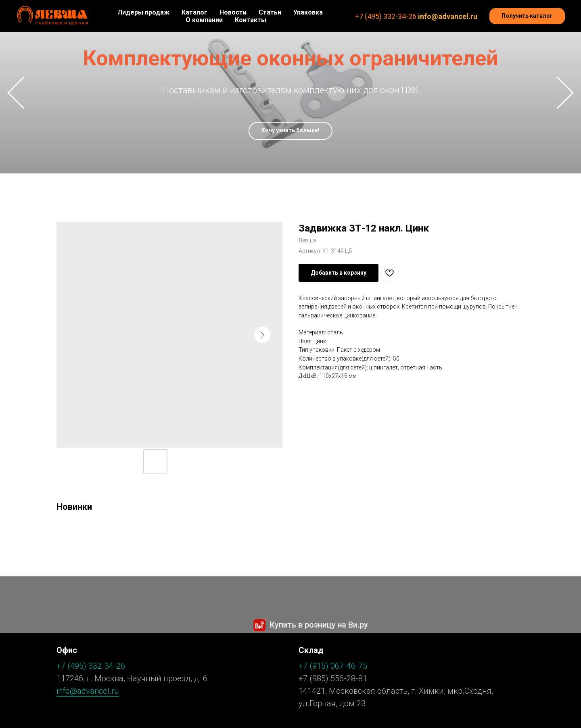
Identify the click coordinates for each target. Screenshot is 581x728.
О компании (204, 20)
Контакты (251, 20)
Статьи (270, 12)
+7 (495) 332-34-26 (386, 16)
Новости (233, 12)
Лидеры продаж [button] (143, 12)
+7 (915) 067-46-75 (333, 666)
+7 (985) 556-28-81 (333, 678)
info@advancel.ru (448, 16)
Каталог (194, 12)
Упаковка (308, 12)
